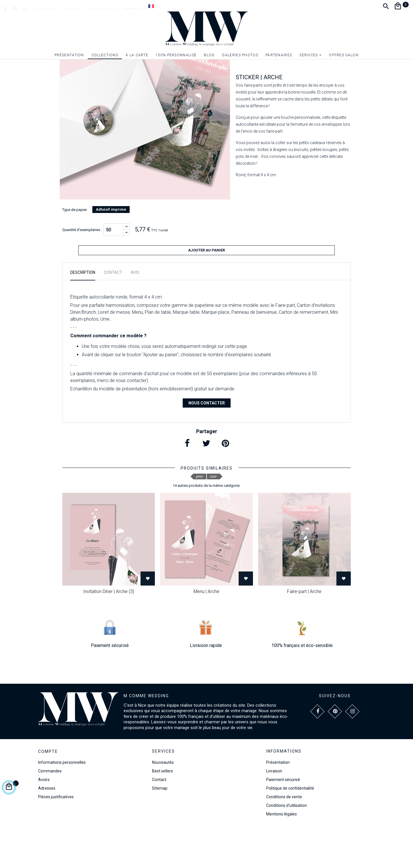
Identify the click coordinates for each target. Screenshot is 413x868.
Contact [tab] (113, 313)
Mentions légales (281, 855)
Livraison (274, 812)
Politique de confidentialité (290, 829)
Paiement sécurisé (283, 820)
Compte (48, 793)
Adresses (47, 829)
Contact (159, 820)
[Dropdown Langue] (151, 6)
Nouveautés (163, 803)
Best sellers (162, 812)
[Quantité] (113, 273)
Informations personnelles (62, 803)
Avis (135, 313)
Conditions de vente (284, 838)
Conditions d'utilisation (287, 846)
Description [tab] (83, 313)
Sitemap (160, 829)
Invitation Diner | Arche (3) (109, 632)
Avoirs (44, 821)
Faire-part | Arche (304, 632)
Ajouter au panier (206, 293)
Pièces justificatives (56, 838)
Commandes (50, 812)
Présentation (278, 803)
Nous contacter (207, 444)
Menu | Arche (206, 632)
